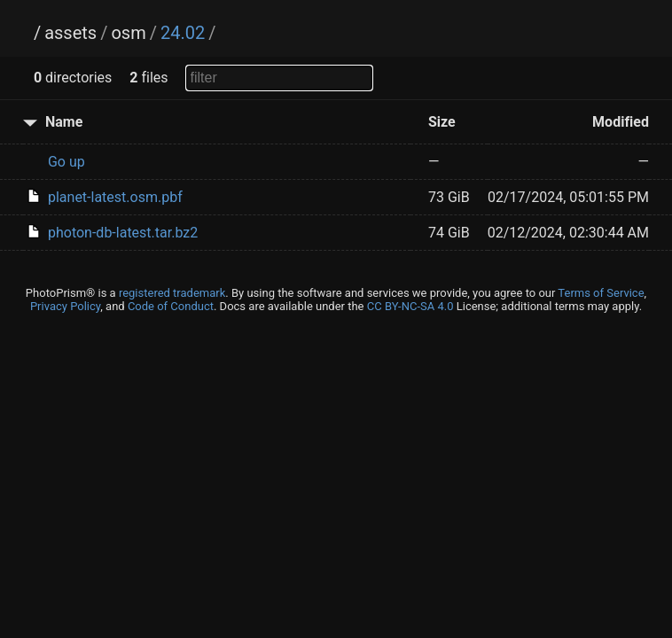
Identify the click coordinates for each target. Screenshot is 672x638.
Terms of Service (601, 293)
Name (64, 122)
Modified (621, 122)
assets (70, 33)
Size (442, 122)
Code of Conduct (171, 306)
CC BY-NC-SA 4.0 (410, 306)
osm (128, 33)
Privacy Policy (65, 306)
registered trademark (172, 293)
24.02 (183, 33)
